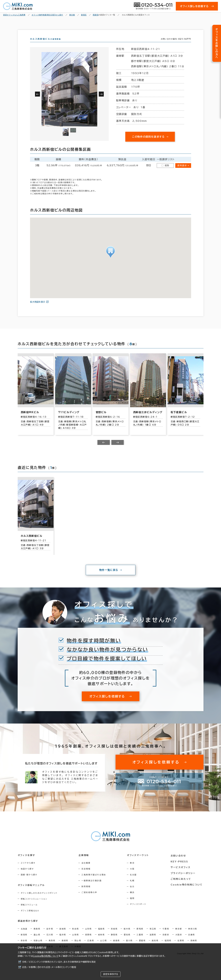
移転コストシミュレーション (34, 904)
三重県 (140, 940)
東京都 (179, 934)
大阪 (134, 874)
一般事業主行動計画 (92, 886)
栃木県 (127, 934)
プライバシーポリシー (184, 878)
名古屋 (135, 880)
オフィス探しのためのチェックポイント (39, 898)
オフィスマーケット (139, 861)
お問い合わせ (179, 861)
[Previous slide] (104, 448)
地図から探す (27, 874)
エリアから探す (28, 868)
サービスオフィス (181, 872)
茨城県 (114, 934)
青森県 (37, 934)
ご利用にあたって (182, 884)
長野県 (89, 940)
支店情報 (87, 874)
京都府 (166, 940)
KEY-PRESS (180, 866)
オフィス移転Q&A (30, 916)
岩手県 (50, 934)
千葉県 (166, 934)
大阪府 (179, 940)
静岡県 (114, 940)
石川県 (50, 940)
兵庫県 (191, 940)
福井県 (63, 940)
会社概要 (87, 868)
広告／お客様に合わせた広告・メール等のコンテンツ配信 (49, 967)
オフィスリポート (140, 910)
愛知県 (127, 940)
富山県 (37, 940)
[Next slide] (118, 448)
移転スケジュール (29, 910)
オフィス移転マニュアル (31, 891)
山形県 (89, 934)
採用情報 (87, 892)
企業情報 (84, 861)
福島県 (101, 934)
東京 (134, 868)
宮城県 (63, 934)
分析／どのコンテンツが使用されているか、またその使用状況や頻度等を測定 (59, 962)
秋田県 (75, 934)
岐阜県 (101, 940)
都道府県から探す (28, 926)
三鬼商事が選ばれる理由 (94, 880)
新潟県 (24, 940)
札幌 (134, 886)
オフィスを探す (26, 861)
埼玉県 (153, 934)
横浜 (134, 898)
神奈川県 (193, 934)
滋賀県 (153, 940)
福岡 (134, 904)
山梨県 (75, 940)
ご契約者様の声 (90, 898)
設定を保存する (111, 974)
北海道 (24, 934)
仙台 (134, 892)
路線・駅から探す (29, 880)
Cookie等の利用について (46, 956)
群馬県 (140, 934)
